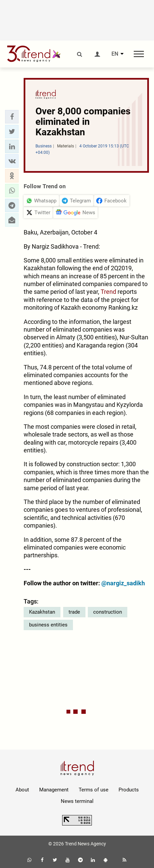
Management (54, 790)
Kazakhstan (42, 612)
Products (129, 790)
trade (74, 612)
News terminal (77, 801)
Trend (109, 292)
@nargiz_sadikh (123, 583)
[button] (12, 117)
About (22, 790)
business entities (48, 625)
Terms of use (94, 790)
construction (108, 612)
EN (115, 54)
